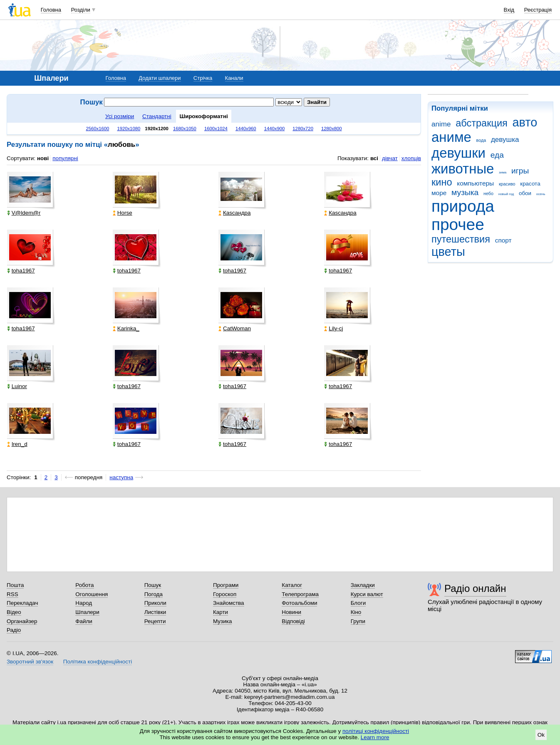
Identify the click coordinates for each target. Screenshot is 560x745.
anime (441, 124)
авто (525, 122)
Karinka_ (126, 328)
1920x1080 (129, 129)
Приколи (155, 603)
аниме (451, 137)
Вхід (509, 10)
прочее (458, 224)
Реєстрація (538, 10)
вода (481, 140)
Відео (14, 612)
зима (503, 172)
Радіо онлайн (475, 588)
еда (497, 155)
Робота (84, 585)
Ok (541, 735)
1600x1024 (216, 129)
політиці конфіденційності (376, 731)
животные (463, 169)
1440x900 (275, 129)
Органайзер (22, 621)
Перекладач (22, 603)
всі (374, 158)
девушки (458, 153)
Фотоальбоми (299, 603)
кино (442, 182)
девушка (505, 140)
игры (520, 171)
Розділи (81, 10)
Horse (123, 213)
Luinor (17, 386)
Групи (358, 621)
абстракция (482, 123)
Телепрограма (300, 594)
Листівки (155, 612)
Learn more (375, 737)
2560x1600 (97, 129)
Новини (291, 612)
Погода (154, 594)
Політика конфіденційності (98, 662)
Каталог (292, 585)
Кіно (356, 612)
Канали (234, 78)
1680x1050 (185, 129)
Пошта (15, 585)
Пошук (153, 585)
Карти (221, 612)
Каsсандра (234, 213)
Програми (226, 585)
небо (488, 193)
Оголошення (92, 594)
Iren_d (17, 444)
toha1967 (21, 271)
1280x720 (303, 129)
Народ (84, 603)
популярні (65, 158)
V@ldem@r (24, 213)
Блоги (358, 603)
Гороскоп (225, 594)
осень (541, 194)
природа (463, 206)
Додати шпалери (160, 78)
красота (530, 184)
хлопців (411, 158)
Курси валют (367, 594)
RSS (12, 594)
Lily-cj (333, 328)
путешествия (461, 239)
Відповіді (293, 621)
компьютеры (475, 183)
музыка (465, 192)
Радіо (14, 630)
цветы (448, 252)
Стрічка (203, 78)
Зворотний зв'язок (30, 662)
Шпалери (87, 612)
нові (43, 158)
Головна (51, 10)
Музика (222, 621)
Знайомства (229, 603)
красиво (507, 184)
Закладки (363, 585)
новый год (506, 194)
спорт (503, 240)
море (439, 193)
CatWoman (235, 328)
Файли (84, 621)
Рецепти (155, 621)
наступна (121, 477)
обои (525, 193)
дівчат (390, 158)
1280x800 (332, 129)
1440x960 (246, 129)
